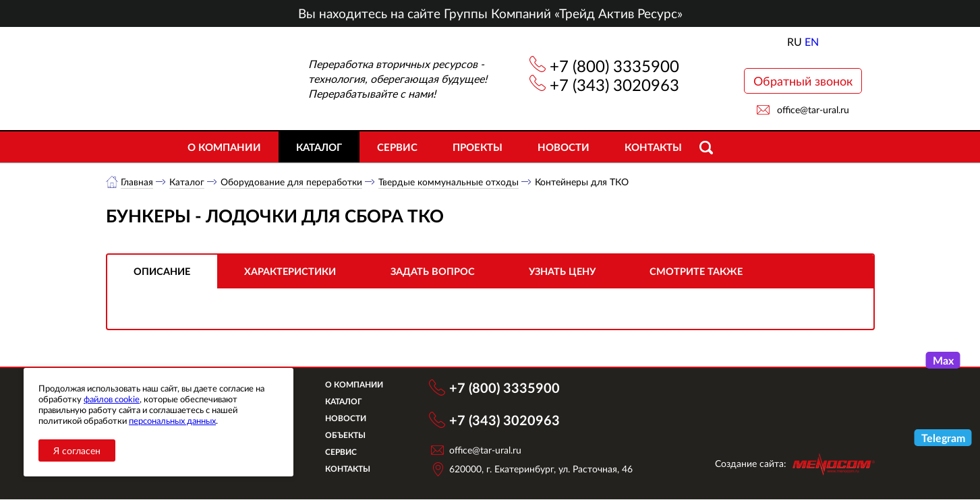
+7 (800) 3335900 (614, 66)
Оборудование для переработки (292, 182)
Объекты (351, 436)
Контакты (653, 147)
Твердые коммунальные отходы (449, 182)
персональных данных (172, 420)
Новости (564, 147)
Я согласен (77, 450)
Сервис (397, 147)
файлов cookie (112, 399)
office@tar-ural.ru (813, 110)
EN (812, 41)
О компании (224, 147)
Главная (137, 182)
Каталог (319, 147)
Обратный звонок (803, 81)
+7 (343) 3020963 (614, 85)
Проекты (478, 147)
